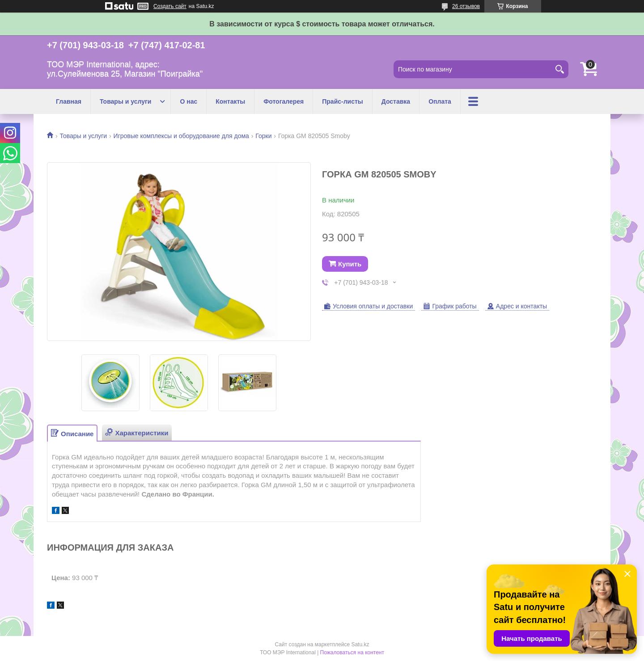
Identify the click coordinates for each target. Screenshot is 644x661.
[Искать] (559, 69)
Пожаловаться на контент (352, 653)
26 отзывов (466, 6)
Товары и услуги (125, 101)
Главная (69, 101)
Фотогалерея (284, 101)
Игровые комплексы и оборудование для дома (181, 136)
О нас (189, 101)
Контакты (230, 101)
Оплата (440, 101)
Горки (263, 136)
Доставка (396, 101)
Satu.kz (360, 644)
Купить (350, 264)
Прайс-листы (343, 101)
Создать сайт (170, 6)
